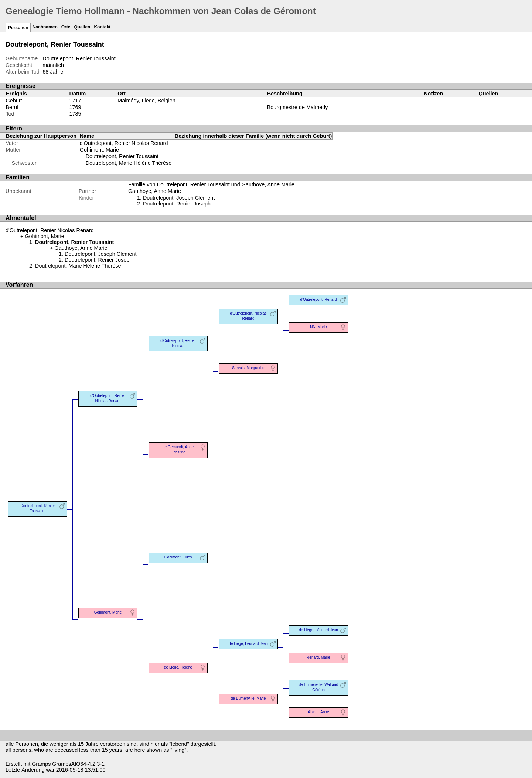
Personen (18, 28)
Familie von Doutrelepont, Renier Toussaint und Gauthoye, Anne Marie (211, 184)
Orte (66, 27)
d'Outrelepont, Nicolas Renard (248, 316)
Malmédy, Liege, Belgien (146, 101)
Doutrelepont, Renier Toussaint (122, 156)
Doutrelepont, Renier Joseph (177, 204)
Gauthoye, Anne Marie (155, 191)
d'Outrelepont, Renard (319, 300)
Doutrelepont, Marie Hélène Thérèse (129, 163)
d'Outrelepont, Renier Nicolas (178, 343)
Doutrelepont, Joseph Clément (179, 198)
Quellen (82, 27)
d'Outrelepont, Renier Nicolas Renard (124, 143)
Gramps (41, 764)
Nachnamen (45, 27)
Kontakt (102, 27)
